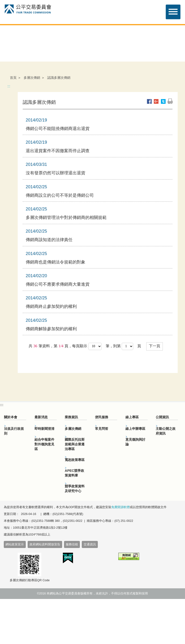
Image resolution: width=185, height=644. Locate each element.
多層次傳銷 (32, 78)
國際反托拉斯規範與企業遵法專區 (75, 444)
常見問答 (102, 429)
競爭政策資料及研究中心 (75, 489)
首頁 (13, 78)
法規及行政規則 (14, 431)
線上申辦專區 (135, 429)
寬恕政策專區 (75, 460)
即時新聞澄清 (44, 429)
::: (9, 86)
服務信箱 (72, 544)
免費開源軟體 (120, 507)
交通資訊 (90, 544)
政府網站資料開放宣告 (45, 544)
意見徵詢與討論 (135, 442)
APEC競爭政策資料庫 (74, 473)
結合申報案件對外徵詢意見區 (44, 444)
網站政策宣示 (15, 544)
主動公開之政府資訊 (166, 431)
